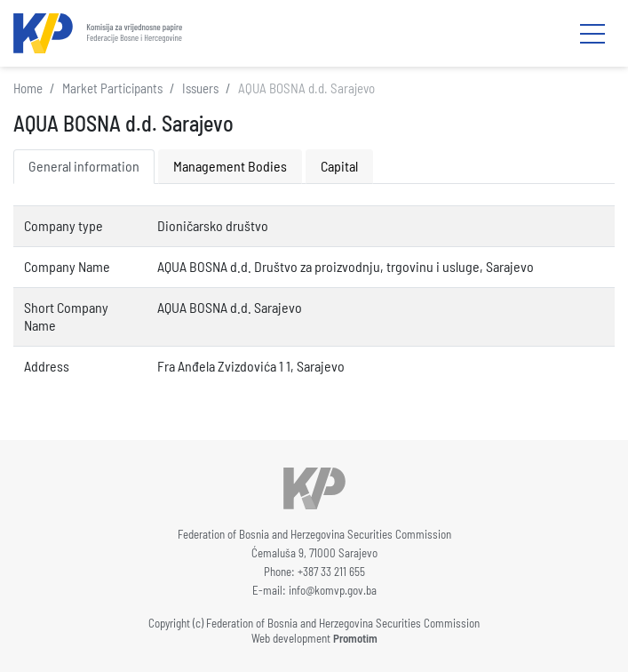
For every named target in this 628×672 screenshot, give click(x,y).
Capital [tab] (339, 166)
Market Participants (112, 88)
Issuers (200, 88)
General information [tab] (84, 166)
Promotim (355, 638)
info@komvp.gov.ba (333, 590)
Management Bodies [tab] (230, 166)
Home (28, 88)
